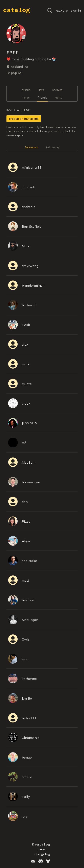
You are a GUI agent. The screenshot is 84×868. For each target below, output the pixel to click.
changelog (42, 854)
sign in (76, 10)
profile (26, 90)
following (53, 147)
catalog (16, 10)
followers (31, 147)
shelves (57, 90)
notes (26, 98)
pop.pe (16, 73)
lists (41, 90)
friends (43, 98)
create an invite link (24, 119)
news (42, 849)
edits (59, 98)
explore (62, 10)
